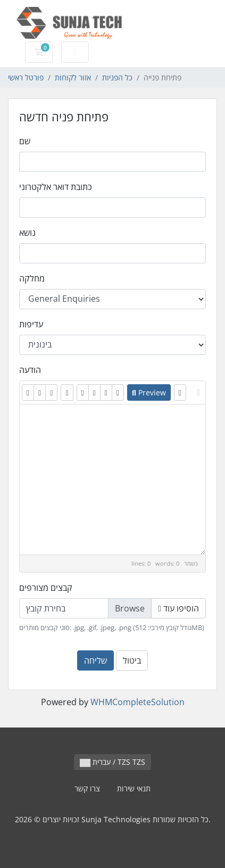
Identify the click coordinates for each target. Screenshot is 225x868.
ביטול (132, 660)
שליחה (95, 660)
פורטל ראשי (26, 77)
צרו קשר (87, 788)
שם (25, 141)
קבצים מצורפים (46, 588)
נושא (27, 233)
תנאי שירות (134, 788)
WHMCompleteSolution (137, 702)
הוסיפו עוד (178, 608)
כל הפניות (117, 77)
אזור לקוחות (73, 77)
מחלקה (32, 278)
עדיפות (31, 324)
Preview (149, 392)
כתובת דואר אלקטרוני (56, 187)
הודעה (30, 370)
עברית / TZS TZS (112, 762)
